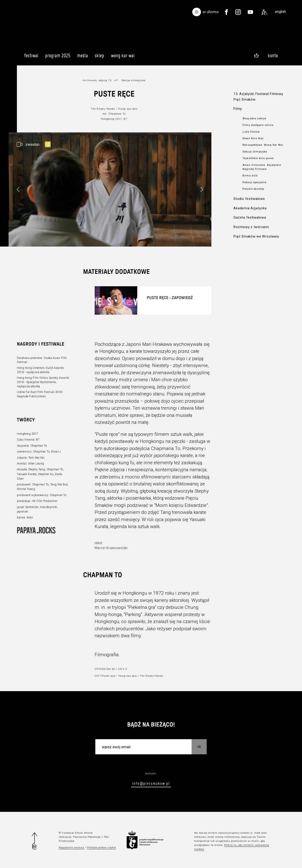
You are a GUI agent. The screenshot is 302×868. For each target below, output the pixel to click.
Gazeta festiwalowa (250, 217)
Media (82, 58)
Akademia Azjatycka (250, 208)
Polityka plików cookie (101, 847)
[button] (202, 189)
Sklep (99, 58)
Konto (273, 55)
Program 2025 (58, 58)
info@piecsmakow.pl (151, 783)
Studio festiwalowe (249, 199)
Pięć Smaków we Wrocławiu (256, 236)
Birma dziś (250, 175)
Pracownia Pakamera (87, 837)
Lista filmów (251, 132)
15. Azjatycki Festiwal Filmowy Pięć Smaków (258, 97)
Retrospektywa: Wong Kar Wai (263, 145)
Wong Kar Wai (123, 58)
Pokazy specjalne (254, 182)
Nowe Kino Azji (253, 138)
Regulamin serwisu (72, 847)
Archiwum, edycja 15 (97, 80)
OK (199, 747)
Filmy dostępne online (258, 125)
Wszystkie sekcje (254, 118)
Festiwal (31, 58)
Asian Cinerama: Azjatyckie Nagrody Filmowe (262, 167)
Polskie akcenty (253, 189)
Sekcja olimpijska (255, 152)
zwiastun (32, 144)
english (280, 12)
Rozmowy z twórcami (251, 227)
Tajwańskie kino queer (258, 158)
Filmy (238, 109)
